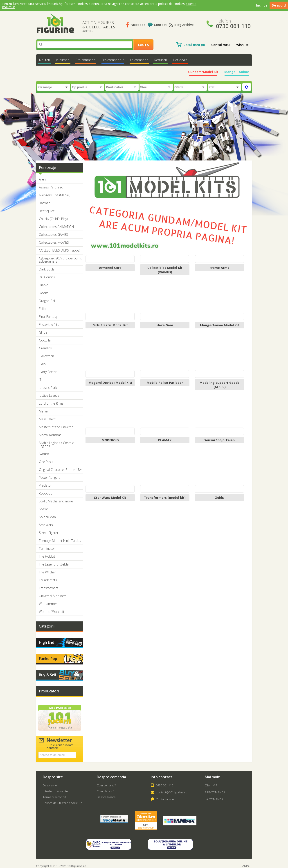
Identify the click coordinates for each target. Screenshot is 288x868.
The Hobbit (47, 557)
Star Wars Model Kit (110, 498)
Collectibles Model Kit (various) (165, 270)
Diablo (44, 285)
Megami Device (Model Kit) (110, 383)
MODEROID (110, 440)
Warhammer (48, 604)
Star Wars (46, 525)
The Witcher (47, 572)
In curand (63, 60)
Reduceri (161, 60)
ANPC (246, 866)
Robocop (46, 493)
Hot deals (180, 60)
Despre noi (50, 785)
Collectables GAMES (53, 235)
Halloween (46, 356)
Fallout (44, 309)
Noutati (45, 60)
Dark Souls (47, 269)
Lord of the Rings (51, 403)
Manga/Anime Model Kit (220, 325)
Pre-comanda (85, 60)
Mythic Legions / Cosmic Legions (56, 444)
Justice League (49, 396)
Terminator (47, 549)
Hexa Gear (165, 325)
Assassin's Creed (51, 187)
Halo (42, 364)
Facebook (138, 25)
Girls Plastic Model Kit (110, 325)
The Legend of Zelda (54, 564)
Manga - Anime (237, 72)
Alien (42, 179)
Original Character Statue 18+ (60, 470)
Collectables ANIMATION (56, 227)
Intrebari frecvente (55, 791)
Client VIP (211, 785)
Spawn (44, 509)
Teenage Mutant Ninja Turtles (60, 541)
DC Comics (47, 277)
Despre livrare (106, 797)
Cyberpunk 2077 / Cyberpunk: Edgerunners (60, 260)
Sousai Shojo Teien (219, 440)
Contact (160, 25)
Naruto (44, 454)
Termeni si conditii (55, 797)
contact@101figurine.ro (172, 792)
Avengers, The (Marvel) (55, 195)
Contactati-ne (165, 799)
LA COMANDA (214, 799)
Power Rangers (50, 478)
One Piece (46, 462)
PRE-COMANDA (215, 792)
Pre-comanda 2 (113, 60)
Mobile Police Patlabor (165, 383)
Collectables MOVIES (54, 243)
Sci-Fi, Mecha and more (56, 501)
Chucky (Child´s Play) (53, 219)
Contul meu (220, 45)
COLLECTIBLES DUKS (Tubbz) (60, 250)
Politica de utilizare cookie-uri (63, 803)
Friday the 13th (50, 325)
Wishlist (242, 45)
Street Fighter (49, 533)
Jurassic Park (48, 388)
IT (40, 380)
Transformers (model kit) (165, 498)
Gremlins (45, 348)
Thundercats (48, 580)
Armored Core (110, 268)
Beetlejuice (47, 211)
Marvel (44, 411)
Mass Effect (47, 419)
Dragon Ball (47, 301)
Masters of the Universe (56, 427)
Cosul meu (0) (194, 45)
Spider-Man (47, 517)
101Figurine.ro (55, 23)
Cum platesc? (106, 791)
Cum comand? (106, 785)
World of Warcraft (52, 612)
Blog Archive (184, 25)
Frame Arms (219, 268)
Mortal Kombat (50, 435)
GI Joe (43, 332)
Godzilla (45, 340)
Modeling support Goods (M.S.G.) (219, 385)
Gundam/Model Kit (203, 72)
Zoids (219, 498)
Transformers (49, 588)
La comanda (139, 60)
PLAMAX (165, 440)
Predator (45, 486)
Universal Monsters (53, 596)
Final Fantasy (48, 317)
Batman (45, 203)
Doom (44, 293)
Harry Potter (48, 372)
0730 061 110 (164, 785)
